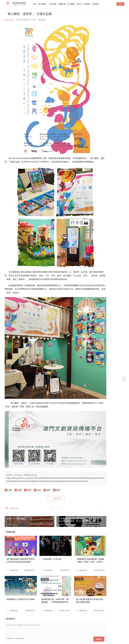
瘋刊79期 (100, 89)
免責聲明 (57, 632)
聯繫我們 (25, 632)
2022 (28, 636)
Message (115, 52)
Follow (101, 52)
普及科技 (48, 636)
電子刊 (86, 4)
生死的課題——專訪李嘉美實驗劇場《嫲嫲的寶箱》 (116, 298)
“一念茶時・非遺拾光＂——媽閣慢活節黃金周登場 (115, 192)
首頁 (41, 4)
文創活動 (60, 4)
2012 (24, 636)
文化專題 (78, 4)
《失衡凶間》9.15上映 (46, 539)
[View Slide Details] (109, 117)
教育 (29, 474)
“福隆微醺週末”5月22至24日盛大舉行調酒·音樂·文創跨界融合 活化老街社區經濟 (109, 68)
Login (13, 615)
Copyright (16, 636)
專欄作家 (69, 4)
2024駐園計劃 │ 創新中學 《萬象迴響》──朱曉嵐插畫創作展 (46, 577)
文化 (39, 474)
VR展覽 (94, 4)
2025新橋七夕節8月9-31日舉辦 (18, 577)
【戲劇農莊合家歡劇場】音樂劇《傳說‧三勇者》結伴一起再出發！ (76, 541)
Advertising (9, 20)
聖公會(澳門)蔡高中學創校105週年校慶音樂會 (75, 577)
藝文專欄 (49, 4)
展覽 (20, 474)
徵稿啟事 (36, 632)
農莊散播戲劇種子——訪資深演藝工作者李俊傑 (116, 233)
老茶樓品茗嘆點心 (114, 283)
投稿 (120, 12)
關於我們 (15, 632)
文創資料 (102, 4)
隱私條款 (46, 632)
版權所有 (8, 636)
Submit (83, 615)
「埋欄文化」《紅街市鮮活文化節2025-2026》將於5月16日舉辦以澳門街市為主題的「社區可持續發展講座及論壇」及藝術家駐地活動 (109, 80)
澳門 (49, 474)
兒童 (10, 474)
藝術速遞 (42, 20)
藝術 (58, 474)
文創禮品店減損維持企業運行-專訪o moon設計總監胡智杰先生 (116, 321)
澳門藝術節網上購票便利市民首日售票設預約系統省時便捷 (18, 541)
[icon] (107, 634)
